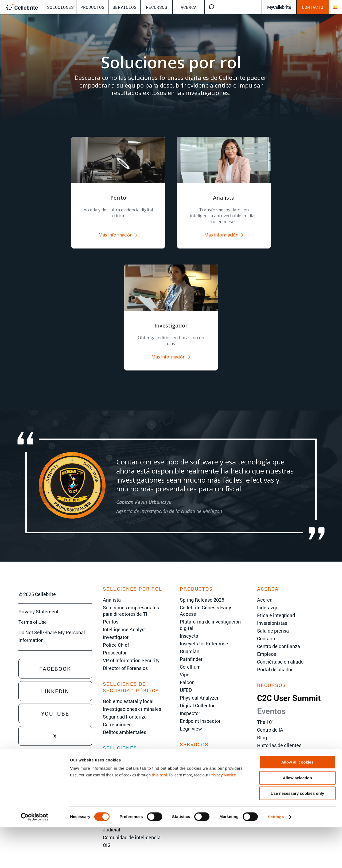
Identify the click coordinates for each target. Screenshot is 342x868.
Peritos (111, 616)
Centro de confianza (279, 641)
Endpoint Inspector (200, 715)
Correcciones (117, 719)
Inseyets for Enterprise (204, 638)
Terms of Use (33, 617)
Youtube (55, 708)
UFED (186, 684)
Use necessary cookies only (297, 834)
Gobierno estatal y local (128, 696)
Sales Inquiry (32, 752)
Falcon (187, 677)
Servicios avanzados (202, 757)
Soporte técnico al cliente (207, 773)
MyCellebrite (279, 7)
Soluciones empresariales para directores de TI (131, 605)
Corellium (190, 661)
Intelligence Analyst (124, 624)
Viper (185, 669)
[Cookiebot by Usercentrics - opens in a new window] (35, 858)
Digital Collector (197, 700)
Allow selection (297, 818)
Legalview (191, 723)
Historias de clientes (279, 740)
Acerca (189, 7)
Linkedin (55, 686)
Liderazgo (268, 602)
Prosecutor (115, 647)
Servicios (125, 7)
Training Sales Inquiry (42, 773)
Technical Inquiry (37, 763)
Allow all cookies (298, 803)
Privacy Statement (38, 606)
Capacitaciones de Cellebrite (211, 749)
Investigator (116, 632)
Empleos (267, 648)
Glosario (266, 778)
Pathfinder (191, 653)
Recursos (157, 7)
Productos (92, 7)
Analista (112, 594)
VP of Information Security (131, 655)
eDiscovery (115, 760)
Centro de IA (270, 724)
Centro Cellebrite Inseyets (285, 771)
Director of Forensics (125, 662)
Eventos (271, 705)
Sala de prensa (273, 625)
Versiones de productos (282, 763)
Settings (276, 857)
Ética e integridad (276, 610)
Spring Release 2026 (202, 594)
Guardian (190, 646)
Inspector (190, 708)
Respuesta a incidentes (128, 775)
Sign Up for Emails (38, 783)
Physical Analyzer (199, 692)
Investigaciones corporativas (134, 768)
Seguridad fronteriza (125, 711)
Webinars (267, 747)
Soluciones (60, 7)
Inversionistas (272, 617)
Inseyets (189, 630)
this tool (159, 815)
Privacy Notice (223, 815)
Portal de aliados (275, 664)
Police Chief (116, 639)
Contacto (313, 7)
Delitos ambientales (125, 727)
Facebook (55, 663)
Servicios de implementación (211, 765)
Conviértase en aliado (280, 656)
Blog (262, 732)
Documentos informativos (285, 755)
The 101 (266, 716)
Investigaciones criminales (132, 703)
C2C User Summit (289, 692)
